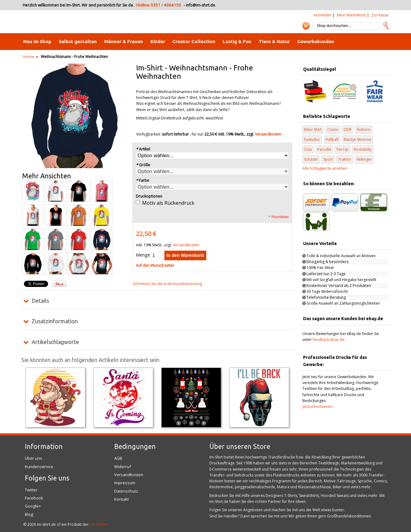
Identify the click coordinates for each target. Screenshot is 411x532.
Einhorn (364, 130)
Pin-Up (342, 149)
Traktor (345, 159)
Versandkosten (268, 134)
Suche (386, 26)
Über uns (34, 458)
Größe (143, 165)
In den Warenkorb (185, 255)
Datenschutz (126, 491)
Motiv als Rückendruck (168, 203)
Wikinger (364, 159)
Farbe (143, 180)
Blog (29, 514)
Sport (328, 159)
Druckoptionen (149, 196)
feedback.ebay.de (328, 340)
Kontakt (121, 499)
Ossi (308, 149)
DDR (348, 130)
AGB (118, 458)
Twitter (31, 490)
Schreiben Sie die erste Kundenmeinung (167, 284)
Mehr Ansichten (47, 176)
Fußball (332, 139)
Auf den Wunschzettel (155, 265)
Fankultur (312, 139)
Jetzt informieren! (317, 407)
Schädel (311, 159)
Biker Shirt (313, 130)
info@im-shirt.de (200, 5)
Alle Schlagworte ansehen (325, 168)
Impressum (125, 483)
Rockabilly (363, 149)
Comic (333, 130)
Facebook (34, 498)
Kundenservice (39, 467)
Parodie (324, 149)
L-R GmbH (98, 524)
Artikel (143, 149)
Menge (143, 255)
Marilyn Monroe (357, 139)
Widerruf (123, 467)
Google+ (33, 506)
